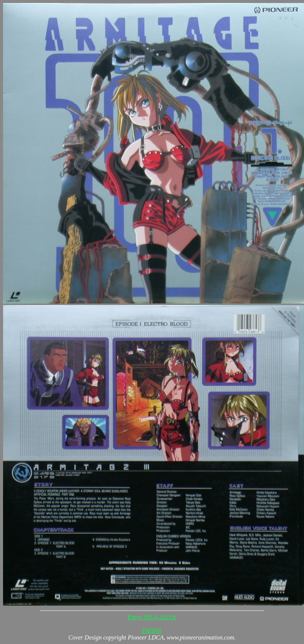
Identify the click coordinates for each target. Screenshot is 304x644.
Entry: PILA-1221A (152, 617)
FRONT (152, 631)
